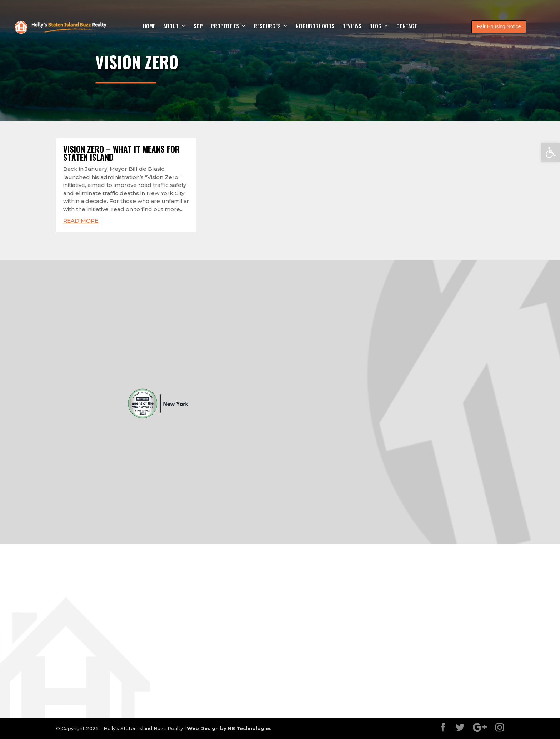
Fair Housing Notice (499, 26)
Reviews (352, 26)
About (171, 26)
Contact (407, 26)
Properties (225, 26)
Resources (267, 26)
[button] (551, 152)
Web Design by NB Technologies (229, 728)
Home (149, 26)
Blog (375, 26)
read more (81, 221)
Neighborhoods (315, 26)
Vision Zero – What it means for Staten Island (121, 153)
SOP (198, 26)
